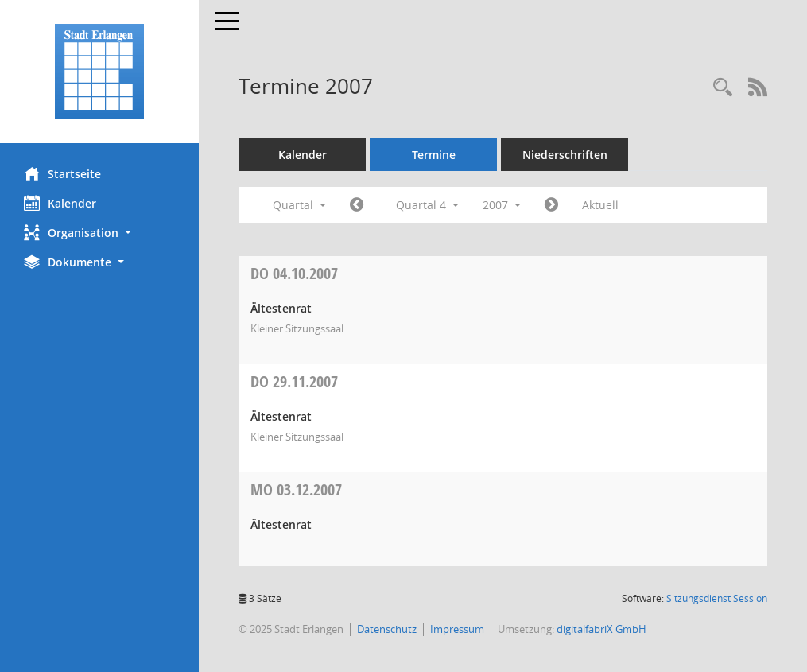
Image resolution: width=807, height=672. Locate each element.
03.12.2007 (296, 489)
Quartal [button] (299, 205)
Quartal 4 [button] (427, 205)
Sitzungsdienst (717, 598)
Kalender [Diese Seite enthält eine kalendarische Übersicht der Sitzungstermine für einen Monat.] (60, 203)
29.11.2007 (294, 381)
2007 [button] (502, 205)
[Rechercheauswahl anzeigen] (723, 88)
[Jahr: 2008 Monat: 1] (551, 205)
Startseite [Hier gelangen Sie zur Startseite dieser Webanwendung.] (62, 173)
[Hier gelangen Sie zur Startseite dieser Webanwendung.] (99, 72)
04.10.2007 (294, 273)
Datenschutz (387, 629)
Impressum (457, 629)
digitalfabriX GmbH (601, 629)
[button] (99, 233)
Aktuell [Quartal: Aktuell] (600, 205)
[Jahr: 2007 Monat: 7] (357, 205)
